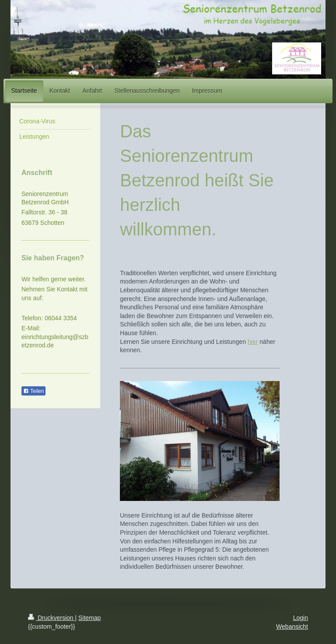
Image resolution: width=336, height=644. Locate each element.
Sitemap (89, 618)
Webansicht (292, 626)
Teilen (33, 391)
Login (301, 618)
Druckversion (51, 618)
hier (253, 342)
